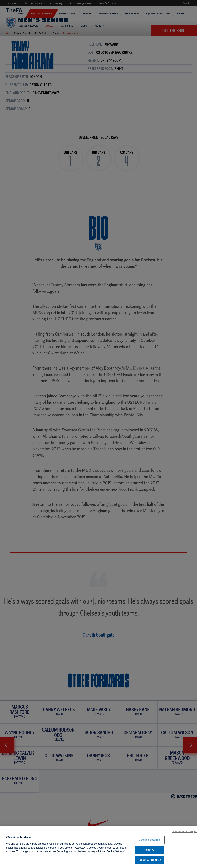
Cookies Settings (149, 841)
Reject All (149, 851)
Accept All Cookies (149, 861)
